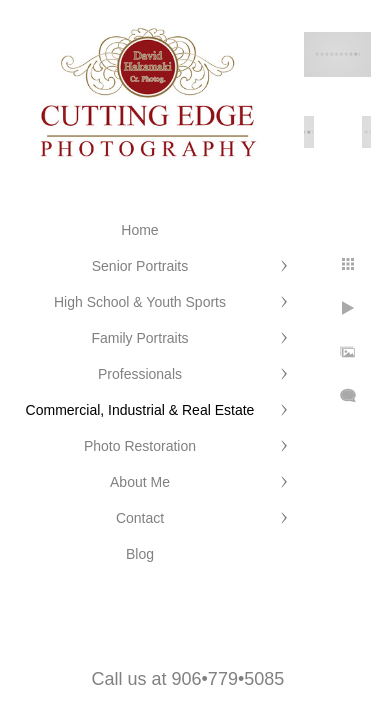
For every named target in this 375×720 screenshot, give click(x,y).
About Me (140, 482)
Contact (140, 518)
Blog (140, 554)
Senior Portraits (140, 266)
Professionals (140, 374)
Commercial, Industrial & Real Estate (140, 410)
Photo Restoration (140, 446)
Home (139, 230)
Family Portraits (139, 338)
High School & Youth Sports (140, 302)
